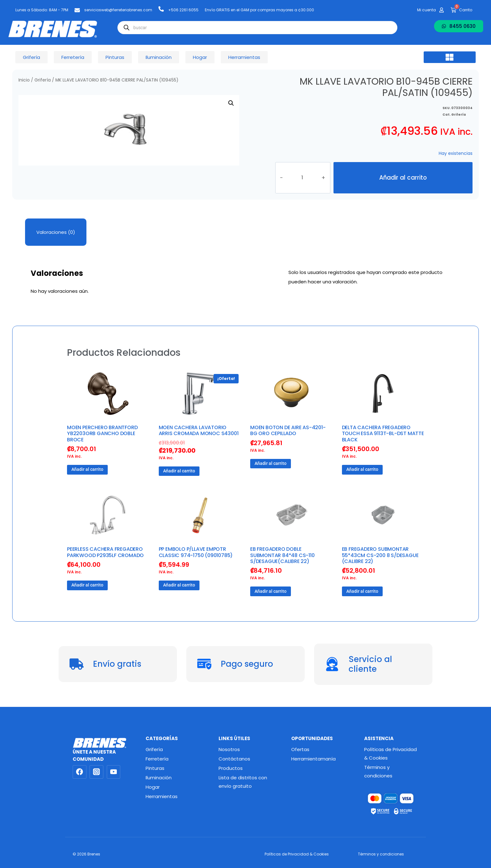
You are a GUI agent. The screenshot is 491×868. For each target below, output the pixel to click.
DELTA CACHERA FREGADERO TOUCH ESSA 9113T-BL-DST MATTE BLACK (383, 433)
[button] (450, 57)
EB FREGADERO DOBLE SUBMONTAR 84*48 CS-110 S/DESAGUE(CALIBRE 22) (282, 555)
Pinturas (155, 768)
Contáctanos (234, 759)
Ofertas (300, 749)
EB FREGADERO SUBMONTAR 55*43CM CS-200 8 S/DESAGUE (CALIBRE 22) (380, 555)
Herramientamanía (313, 759)
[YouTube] (114, 772)
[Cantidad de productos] (302, 178)
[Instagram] (96, 772)
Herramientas (162, 796)
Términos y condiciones (378, 771)
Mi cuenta (426, 10)
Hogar (153, 787)
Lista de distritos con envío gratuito (243, 782)
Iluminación (159, 778)
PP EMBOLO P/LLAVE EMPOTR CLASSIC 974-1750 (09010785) (196, 552)
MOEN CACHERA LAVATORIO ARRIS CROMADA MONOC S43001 (199, 430)
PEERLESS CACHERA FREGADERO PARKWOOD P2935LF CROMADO (105, 552)
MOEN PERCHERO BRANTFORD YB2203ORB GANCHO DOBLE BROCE (102, 433)
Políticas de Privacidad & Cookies (390, 754)
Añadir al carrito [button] (87, 469)
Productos (231, 768)
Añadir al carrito (403, 178)
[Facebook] (80, 772)
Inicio (24, 80)
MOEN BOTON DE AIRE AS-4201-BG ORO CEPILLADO (288, 430)
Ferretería (157, 759)
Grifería (43, 80)
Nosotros (229, 749)
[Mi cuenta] (442, 10)
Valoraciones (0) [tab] (56, 232)
